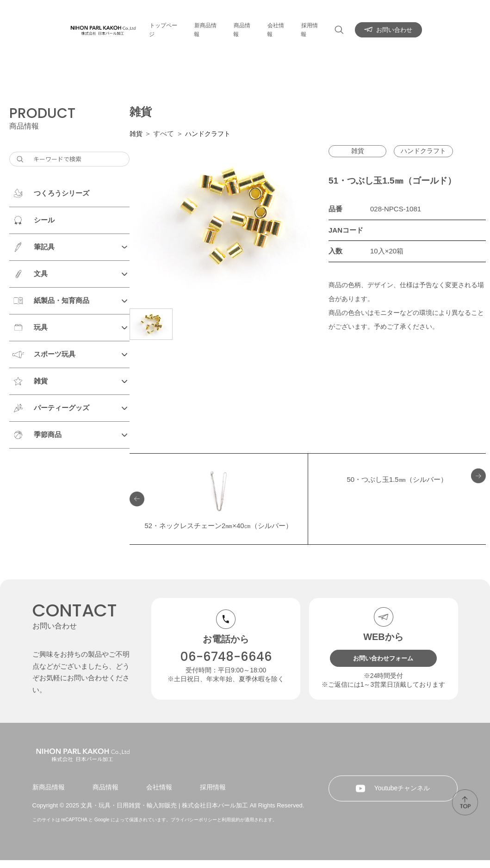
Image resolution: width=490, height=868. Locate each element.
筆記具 (44, 247)
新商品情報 (207, 25)
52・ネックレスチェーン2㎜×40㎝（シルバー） (219, 500)
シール (44, 220)
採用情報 (316, 25)
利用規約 (231, 828)
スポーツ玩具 (55, 354)
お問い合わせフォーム (384, 640)
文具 (41, 274)
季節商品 (48, 434)
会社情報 (281, 25)
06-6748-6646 (226, 638)
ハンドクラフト (210, 133)
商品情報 (245, 25)
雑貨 (41, 381)
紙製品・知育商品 (62, 300)
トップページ (162, 25)
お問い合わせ (399, 25)
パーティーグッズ (62, 408)
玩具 (41, 327)
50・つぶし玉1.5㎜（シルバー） (397, 482)
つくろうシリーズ (62, 193)
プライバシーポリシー (194, 828)
